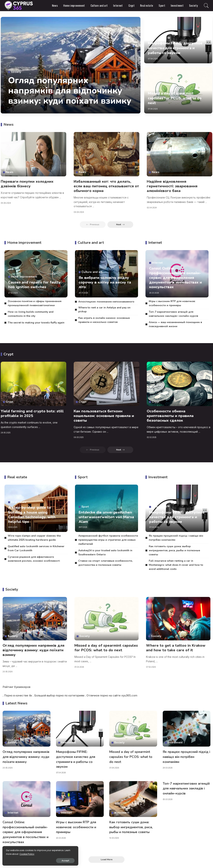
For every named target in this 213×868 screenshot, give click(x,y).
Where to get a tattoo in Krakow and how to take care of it (176, 646)
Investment (159, 506)
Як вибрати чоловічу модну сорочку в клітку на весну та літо (105, 282)
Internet (157, 263)
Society (16, 62)
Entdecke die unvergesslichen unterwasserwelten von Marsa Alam (106, 516)
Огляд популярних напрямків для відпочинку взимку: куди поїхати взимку (66, 86)
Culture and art (92, 272)
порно (60, 694)
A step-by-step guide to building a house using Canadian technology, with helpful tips (32, 514)
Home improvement (24, 277)
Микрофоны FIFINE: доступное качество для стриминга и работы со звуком (176, 48)
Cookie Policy (47, 854)
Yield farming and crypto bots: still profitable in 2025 (32, 413)
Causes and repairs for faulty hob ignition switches (35, 285)
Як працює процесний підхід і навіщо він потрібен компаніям (187, 755)
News (10, 172)
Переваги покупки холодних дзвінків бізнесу (27, 184)
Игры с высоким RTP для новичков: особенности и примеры (77, 825)
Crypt (10, 401)
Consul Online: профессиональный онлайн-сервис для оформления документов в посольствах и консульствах (176, 278)
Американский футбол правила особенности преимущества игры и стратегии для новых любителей (102, 539)
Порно (8, 694)
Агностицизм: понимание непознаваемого (106, 302)
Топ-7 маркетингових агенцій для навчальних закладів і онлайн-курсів (183, 786)
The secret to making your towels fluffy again (36, 322)
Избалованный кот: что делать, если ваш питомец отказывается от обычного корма (106, 186)
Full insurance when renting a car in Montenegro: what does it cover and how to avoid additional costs (176, 563)
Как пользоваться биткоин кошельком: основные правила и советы (104, 415)
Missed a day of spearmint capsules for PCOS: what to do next (176, 98)
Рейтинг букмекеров (17, 685)
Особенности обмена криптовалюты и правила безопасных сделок (170, 415)
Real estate (19, 501)
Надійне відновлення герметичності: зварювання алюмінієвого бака (172, 186)
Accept (45, 860)
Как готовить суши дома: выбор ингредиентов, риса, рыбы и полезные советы (175, 549)
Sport (85, 506)
